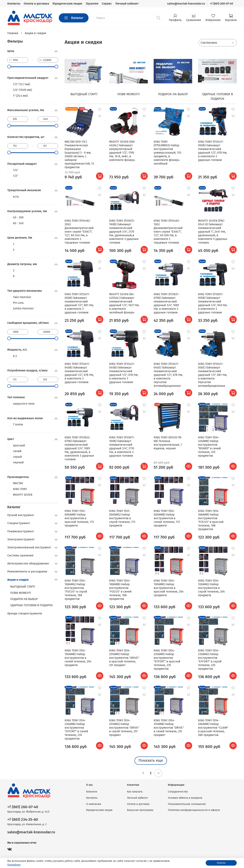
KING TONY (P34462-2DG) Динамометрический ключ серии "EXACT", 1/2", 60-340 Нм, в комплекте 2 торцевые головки (79, 232)
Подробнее (14, 865)
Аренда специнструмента (25, 613)
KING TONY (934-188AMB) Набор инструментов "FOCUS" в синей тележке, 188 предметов (120, 590)
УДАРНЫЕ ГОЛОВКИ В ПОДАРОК (31, 605)
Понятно (221, 863)
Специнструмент (19, 523)
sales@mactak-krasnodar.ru (186, 4)
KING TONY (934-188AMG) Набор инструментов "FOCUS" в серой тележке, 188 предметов (76, 590)
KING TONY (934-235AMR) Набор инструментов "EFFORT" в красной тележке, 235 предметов (167, 660)
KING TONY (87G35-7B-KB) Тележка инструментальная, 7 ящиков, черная (168, 443)
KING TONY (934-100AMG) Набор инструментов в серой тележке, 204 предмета (211, 588)
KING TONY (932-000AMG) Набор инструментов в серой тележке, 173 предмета (122, 518)
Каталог (74, 18)
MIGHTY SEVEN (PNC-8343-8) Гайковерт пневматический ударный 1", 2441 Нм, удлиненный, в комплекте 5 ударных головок (213, 232)
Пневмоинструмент (21, 531)
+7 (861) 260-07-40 (221, 4)
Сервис (107, 4)
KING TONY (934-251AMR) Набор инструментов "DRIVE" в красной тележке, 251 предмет (124, 658)
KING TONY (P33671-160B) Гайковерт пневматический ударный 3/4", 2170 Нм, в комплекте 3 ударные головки (122, 446)
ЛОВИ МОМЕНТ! (21, 593)
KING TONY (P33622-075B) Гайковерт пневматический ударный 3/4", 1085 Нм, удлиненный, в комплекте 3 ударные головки (79, 448)
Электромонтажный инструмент (29, 547)
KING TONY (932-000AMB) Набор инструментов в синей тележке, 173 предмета (167, 518)
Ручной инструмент (21, 515)
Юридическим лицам (67, 4)
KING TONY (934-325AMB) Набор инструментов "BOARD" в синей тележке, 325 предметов (209, 446)
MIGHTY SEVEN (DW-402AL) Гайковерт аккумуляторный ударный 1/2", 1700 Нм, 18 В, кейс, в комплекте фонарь (122, 151)
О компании (94, 804)
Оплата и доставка (36, 4)
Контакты (14, 4)
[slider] (9, 67)
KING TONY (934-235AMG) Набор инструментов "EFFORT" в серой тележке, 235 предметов (210, 660)
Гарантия (92, 4)
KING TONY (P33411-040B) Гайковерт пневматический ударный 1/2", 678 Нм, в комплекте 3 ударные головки (79, 373)
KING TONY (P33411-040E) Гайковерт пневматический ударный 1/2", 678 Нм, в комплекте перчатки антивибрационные (168, 375)
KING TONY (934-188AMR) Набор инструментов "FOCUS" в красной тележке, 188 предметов (211, 520)
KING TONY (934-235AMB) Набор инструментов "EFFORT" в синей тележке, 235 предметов (76, 729)
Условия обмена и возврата (185, 798)
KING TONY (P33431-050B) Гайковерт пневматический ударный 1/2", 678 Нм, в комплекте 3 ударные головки (213, 151)
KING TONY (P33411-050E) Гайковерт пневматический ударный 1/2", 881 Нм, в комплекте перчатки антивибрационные (213, 375)
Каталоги (92, 792)
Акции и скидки (18, 580)
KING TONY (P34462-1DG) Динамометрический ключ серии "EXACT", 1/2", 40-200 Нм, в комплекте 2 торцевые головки (168, 232)
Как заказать (135, 792)
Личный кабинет (127, 4)
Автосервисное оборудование (28, 563)
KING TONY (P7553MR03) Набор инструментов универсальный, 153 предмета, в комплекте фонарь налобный (167, 153)
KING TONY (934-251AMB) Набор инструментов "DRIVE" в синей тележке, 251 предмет (169, 728)
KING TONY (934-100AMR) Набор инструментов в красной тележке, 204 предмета (169, 588)
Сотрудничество (178, 792)
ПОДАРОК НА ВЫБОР (24, 599)
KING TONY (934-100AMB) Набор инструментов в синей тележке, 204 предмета (78, 658)
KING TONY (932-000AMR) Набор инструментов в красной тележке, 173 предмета (79, 518)
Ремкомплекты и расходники (27, 571)
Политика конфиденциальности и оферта (194, 810)
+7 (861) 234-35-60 (23, 820)
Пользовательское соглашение (187, 804)
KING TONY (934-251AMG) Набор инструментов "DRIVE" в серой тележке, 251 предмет (124, 728)
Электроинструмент (21, 539)
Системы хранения (20, 555)
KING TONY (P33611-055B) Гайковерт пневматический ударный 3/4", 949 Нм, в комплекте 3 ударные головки (213, 303)
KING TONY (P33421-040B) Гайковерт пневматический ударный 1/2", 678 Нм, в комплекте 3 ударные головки (124, 373)
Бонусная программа (140, 810)
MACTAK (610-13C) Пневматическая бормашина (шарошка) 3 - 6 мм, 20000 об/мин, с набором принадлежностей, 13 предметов (79, 154)
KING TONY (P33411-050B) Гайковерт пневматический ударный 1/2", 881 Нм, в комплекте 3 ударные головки (79, 303)
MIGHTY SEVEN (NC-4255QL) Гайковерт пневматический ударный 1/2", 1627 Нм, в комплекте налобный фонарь (124, 303)
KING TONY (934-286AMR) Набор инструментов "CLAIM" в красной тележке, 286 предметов (213, 728)
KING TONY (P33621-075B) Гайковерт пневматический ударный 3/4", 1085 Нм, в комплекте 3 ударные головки (167, 303)
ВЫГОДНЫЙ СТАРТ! (23, 587)
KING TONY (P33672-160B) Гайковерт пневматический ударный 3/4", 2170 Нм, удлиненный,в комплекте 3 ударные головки (124, 232)
